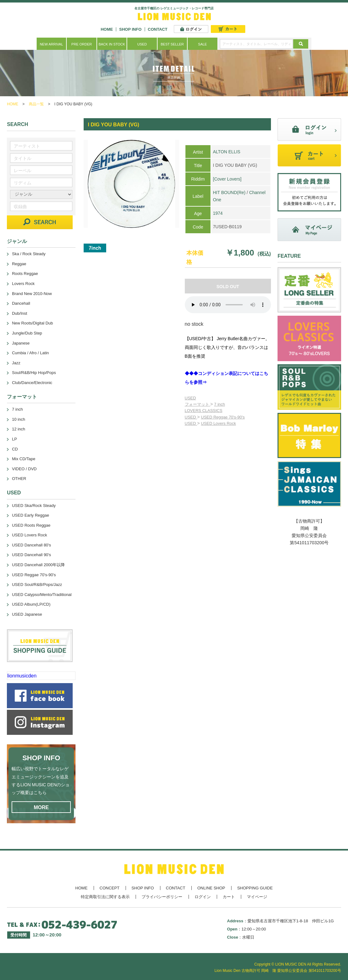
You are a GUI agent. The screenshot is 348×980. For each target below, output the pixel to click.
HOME (107, 29)
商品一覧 (36, 104)
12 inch (18, 429)
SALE (202, 44)
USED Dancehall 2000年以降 (38, 565)
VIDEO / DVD (24, 469)
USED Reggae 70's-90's (223, 417)
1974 (218, 213)
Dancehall (21, 303)
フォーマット (198, 404)
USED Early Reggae (31, 515)
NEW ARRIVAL (51, 44)
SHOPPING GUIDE (255, 888)
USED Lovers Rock (219, 423)
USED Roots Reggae (31, 525)
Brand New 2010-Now (32, 294)
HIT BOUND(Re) (229, 192)
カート (229, 897)
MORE (41, 807)
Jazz (16, 363)
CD (15, 449)
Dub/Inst (19, 313)
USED (142, 44)
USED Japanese (27, 614)
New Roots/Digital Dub (32, 323)
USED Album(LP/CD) (31, 604)
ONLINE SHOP (211, 888)
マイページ (257, 897)
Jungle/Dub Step (27, 333)
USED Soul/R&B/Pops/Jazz (37, 585)
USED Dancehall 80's (31, 545)
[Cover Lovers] (227, 179)
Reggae (19, 264)
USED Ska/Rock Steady (34, 506)
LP (14, 439)
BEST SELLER (172, 44)
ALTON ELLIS (227, 152)
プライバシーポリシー (162, 897)
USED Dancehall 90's (31, 555)
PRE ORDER (82, 44)
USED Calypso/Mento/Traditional (42, 595)
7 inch (220, 404)
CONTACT (158, 29)
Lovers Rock (23, 284)
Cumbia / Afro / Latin (30, 353)
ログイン (203, 897)
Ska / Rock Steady (29, 254)
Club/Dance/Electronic (32, 383)
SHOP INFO (130, 29)
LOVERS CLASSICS (204, 411)
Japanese (21, 343)
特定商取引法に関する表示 (105, 897)
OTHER (19, 479)
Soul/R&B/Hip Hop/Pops (34, 373)
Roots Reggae (25, 274)
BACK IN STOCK (112, 44)
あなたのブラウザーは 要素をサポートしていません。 (228, 305)
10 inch (18, 419)
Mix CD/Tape (23, 459)
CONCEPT (110, 888)
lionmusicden (22, 676)
